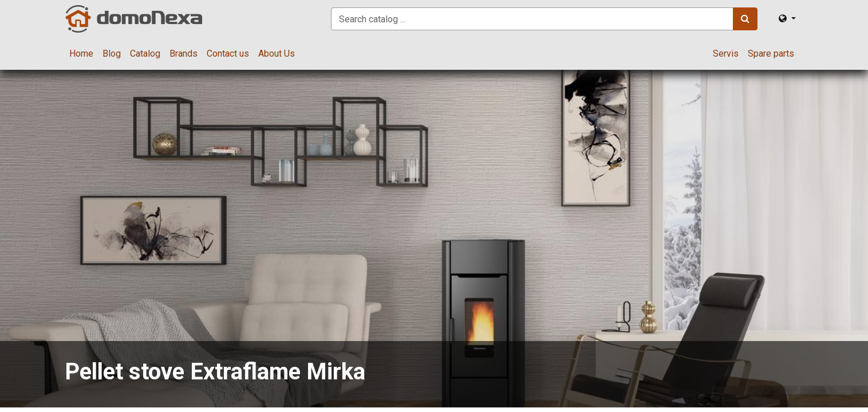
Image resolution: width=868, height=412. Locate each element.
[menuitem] (81, 54)
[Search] (745, 19)
